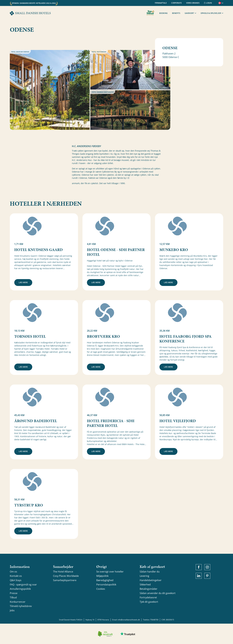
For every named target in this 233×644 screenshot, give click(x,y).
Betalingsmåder (149, 589)
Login (208, 3)
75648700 (154, 620)
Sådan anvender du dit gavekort (158, 593)
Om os (13, 572)
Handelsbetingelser (151, 580)
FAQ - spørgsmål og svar (23, 585)
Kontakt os (16, 576)
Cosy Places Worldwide (66, 576)
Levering (144, 576)
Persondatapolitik (106, 585)
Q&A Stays (16, 580)
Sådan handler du (150, 572)
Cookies (101, 589)
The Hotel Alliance (63, 572)
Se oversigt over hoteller (110, 572)
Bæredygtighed (105, 580)
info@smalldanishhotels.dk (129, 620)
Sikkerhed (145, 585)
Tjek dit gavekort (149, 602)
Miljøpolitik (102, 576)
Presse (14, 593)
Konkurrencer (18, 602)
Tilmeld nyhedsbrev (21, 606)
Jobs (12, 610)
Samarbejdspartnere (65, 580)
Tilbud (13, 597)
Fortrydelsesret (148, 597)
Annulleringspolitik (20, 589)
